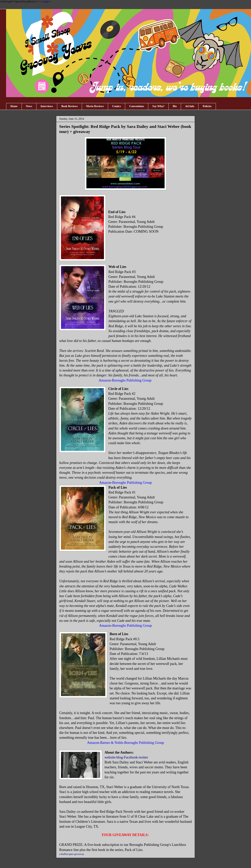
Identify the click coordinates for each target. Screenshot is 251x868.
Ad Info (190, 106)
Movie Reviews (95, 106)
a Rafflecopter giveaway (72, 854)
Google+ (46, 1)
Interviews (47, 106)
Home (14, 106)
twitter (143, 757)
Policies (207, 106)
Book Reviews (70, 106)
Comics (116, 106)
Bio (175, 106)
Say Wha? (158, 106)
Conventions (137, 106)
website (110, 757)
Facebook (131, 757)
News (29, 106)
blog (120, 757)
